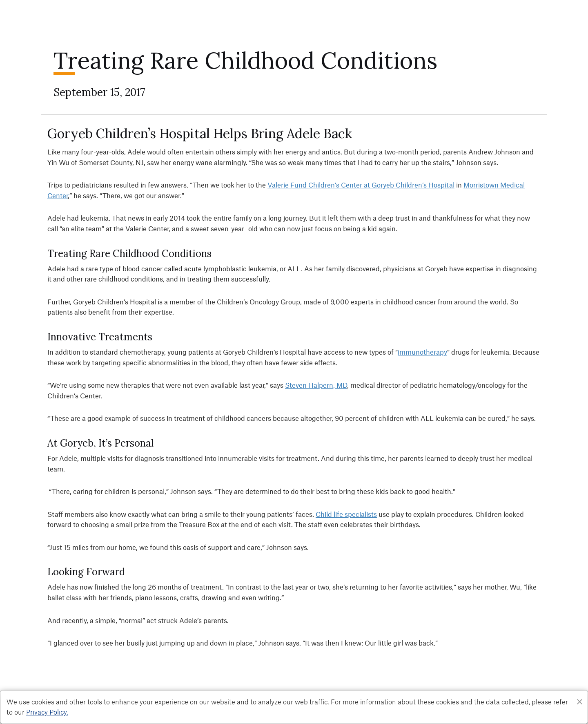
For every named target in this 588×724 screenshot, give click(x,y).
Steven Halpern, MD (316, 385)
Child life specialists (346, 514)
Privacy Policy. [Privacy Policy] (47, 712)
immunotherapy (422, 352)
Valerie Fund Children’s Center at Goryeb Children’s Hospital (361, 185)
